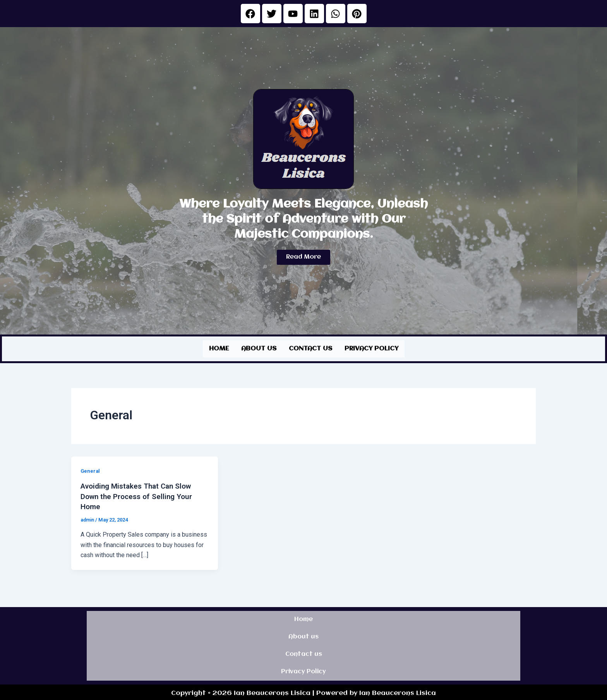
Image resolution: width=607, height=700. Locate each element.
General (91, 469)
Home (219, 348)
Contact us (310, 348)
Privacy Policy (371, 348)
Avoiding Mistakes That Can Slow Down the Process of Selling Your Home (140, 494)
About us (259, 348)
